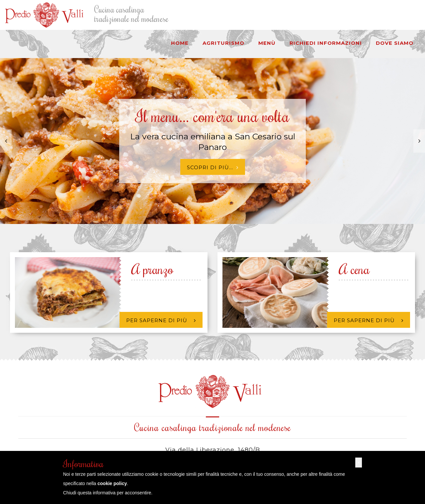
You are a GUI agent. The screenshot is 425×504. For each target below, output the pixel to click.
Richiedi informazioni (326, 43)
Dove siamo (395, 43)
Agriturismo (223, 43)
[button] (359, 463)
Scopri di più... (213, 167)
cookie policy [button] (112, 483)
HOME (180, 43)
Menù (267, 43)
